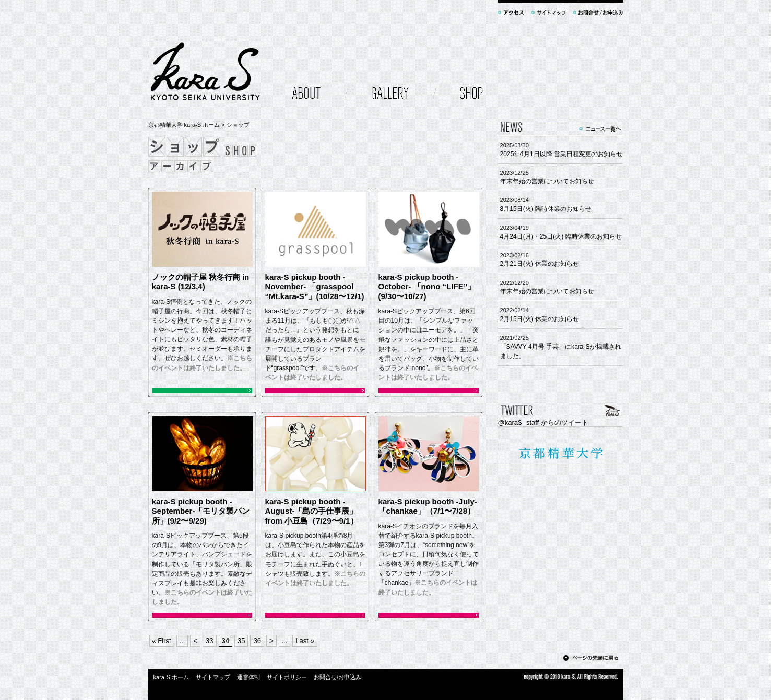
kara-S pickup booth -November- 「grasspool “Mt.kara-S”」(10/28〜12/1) (315, 287)
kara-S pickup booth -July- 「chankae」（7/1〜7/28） (428, 506)
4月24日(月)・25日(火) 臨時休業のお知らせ (561, 236)
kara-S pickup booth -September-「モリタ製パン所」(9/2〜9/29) (201, 511)
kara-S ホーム (171, 677)
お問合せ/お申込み (337, 677)
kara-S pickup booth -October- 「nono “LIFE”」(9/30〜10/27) (427, 287)
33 (209, 641)
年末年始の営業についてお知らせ (547, 181)
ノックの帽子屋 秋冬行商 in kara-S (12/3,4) (201, 282)
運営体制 (248, 677)
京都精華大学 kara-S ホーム (184, 125)
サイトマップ (213, 677)
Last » (305, 641)
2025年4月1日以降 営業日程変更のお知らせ (562, 154)
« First (162, 641)
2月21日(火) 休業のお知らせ (540, 264)
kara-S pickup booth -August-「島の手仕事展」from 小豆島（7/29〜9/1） (312, 511)
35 (241, 641)
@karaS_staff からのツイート (543, 423)
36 (257, 641)
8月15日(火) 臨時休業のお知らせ (546, 209)
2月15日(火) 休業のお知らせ (540, 319)
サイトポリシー (287, 677)
